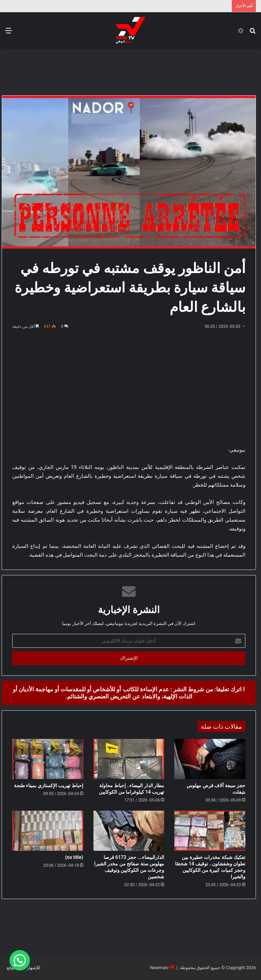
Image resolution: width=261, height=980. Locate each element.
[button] (20, 960)
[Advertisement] (130, 71)
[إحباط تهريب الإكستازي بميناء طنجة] (48, 759)
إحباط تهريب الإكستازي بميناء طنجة (49, 785)
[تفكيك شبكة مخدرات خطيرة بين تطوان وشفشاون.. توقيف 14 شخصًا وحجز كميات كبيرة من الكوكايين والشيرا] (210, 831)
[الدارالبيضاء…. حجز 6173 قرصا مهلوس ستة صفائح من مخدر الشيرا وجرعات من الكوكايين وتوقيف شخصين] (129, 831)
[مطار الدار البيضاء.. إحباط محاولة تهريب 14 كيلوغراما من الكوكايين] (129, 759)
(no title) (74, 857)
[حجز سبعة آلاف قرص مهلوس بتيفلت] (210, 759)
